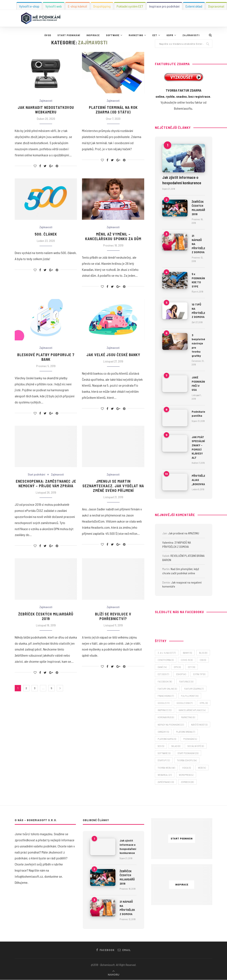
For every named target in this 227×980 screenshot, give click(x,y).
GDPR (170, 35)
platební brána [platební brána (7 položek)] (186, 732)
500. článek (46, 234)
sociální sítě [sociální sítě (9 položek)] (196, 746)
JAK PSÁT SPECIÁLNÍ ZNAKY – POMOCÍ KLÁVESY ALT (198, 447)
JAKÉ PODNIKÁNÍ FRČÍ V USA (198, 383)
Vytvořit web (54, 6)
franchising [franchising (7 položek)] (166, 696)
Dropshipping (102, 6)
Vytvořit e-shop (29, 6)
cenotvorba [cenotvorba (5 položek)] (166, 660)
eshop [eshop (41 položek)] (181, 674)
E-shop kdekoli (78, 6)
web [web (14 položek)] (202, 768)
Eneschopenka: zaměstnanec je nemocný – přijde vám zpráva (46, 483)
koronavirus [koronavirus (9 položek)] (166, 717)
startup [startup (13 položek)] (164, 761)
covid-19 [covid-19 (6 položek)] (187, 660)
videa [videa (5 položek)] (187, 768)
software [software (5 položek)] (164, 753)
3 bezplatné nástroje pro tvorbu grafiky (198, 345)
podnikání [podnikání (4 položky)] (190, 739)
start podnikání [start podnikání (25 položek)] (188, 753)
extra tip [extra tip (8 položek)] (199, 674)
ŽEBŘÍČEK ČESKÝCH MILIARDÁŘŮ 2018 (198, 208)
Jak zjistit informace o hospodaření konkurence (182, 180)
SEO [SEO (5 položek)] (161, 746)
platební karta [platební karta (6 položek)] (167, 739)
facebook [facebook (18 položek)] (165, 682)
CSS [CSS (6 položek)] (203, 660)
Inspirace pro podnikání (164, 6)
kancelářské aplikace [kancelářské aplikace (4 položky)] (192, 710)
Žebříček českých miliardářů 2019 (46, 616)
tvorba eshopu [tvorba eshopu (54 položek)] (187, 761)
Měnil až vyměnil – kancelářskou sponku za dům (113, 236)
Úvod (48, 35)
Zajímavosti (191, 35)
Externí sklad (194, 6)
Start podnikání (69, 35)
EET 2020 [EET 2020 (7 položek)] (163, 674)
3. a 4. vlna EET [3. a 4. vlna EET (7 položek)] (167, 653)
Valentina (168, 542)
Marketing (136, 35)
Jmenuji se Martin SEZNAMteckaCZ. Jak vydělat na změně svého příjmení (113, 486)
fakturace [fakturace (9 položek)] (186, 682)
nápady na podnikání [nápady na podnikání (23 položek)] (171, 725)
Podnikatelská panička (198, 414)
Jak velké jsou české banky (113, 355)
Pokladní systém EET (130, 6)
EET (155, 35)
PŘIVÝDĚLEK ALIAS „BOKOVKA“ (198, 480)
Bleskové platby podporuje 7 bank (46, 357)
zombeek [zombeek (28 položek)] (187, 782)
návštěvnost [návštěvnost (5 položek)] (199, 725)
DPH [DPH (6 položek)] (177, 667)
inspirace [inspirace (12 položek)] (165, 710)
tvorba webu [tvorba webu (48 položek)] (166, 768)
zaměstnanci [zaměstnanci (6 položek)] (166, 782)
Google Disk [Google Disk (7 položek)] (185, 703)
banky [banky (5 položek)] (187, 653)
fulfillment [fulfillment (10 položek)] (190, 696)
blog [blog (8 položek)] (203, 653)
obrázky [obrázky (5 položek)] (163, 732)
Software (113, 35)
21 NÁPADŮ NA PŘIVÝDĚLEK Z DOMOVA (198, 244)
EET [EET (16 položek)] (191, 667)
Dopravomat (216, 6)
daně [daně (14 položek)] (162, 667)
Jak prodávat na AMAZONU (184, 533)
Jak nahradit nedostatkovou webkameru (46, 110)
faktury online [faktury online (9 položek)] (167, 689)
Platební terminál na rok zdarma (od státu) (113, 110)
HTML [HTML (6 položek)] (204, 703)
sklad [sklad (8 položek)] (176, 746)
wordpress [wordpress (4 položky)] (186, 775)
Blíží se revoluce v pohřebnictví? (113, 616)
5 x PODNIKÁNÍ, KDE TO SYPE (198, 280)
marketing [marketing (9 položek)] (188, 717)
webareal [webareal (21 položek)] (165, 775)
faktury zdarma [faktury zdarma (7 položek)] (194, 689)
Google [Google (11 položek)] (164, 703)
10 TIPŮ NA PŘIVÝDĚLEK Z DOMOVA (198, 311)
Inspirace (93, 35)
